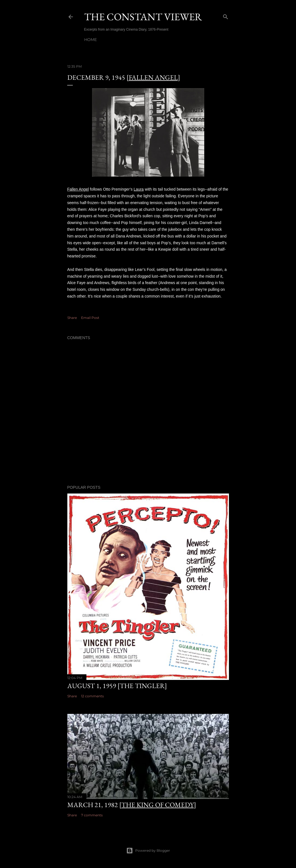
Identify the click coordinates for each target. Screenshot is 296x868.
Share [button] (72, 318)
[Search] (226, 16)
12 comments (92, 696)
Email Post (90, 318)
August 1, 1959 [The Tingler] (117, 686)
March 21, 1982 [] (132, 805)
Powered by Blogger (148, 851)
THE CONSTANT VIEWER (143, 17)
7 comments (92, 815)
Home (90, 40)
